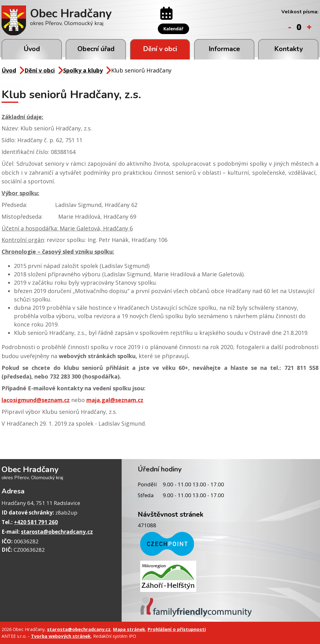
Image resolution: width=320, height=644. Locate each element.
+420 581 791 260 (36, 522)
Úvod (32, 49)
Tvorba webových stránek (61, 636)
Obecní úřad (96, 49)
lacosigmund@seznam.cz (36, 400)
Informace (224, 49)
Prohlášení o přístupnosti (177, 629)
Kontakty (288, 49)
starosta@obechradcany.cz (57, 532)
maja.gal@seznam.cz (115, 400)
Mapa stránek (129, 629)
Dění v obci (160, 49)
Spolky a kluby (83, 70)
